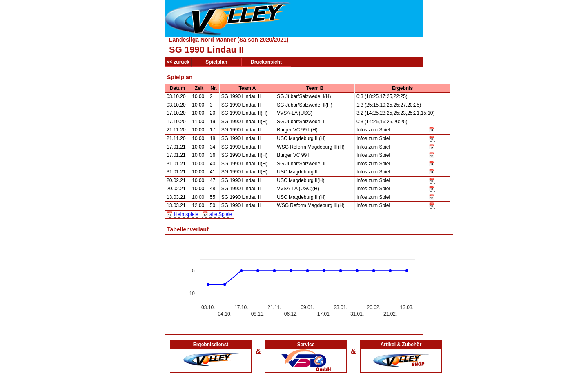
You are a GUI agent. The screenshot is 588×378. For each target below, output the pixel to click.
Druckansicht (266, 62)
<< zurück (178, 62)
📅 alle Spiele (217, 214)
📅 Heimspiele (183, 214)
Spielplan (216, 62)
